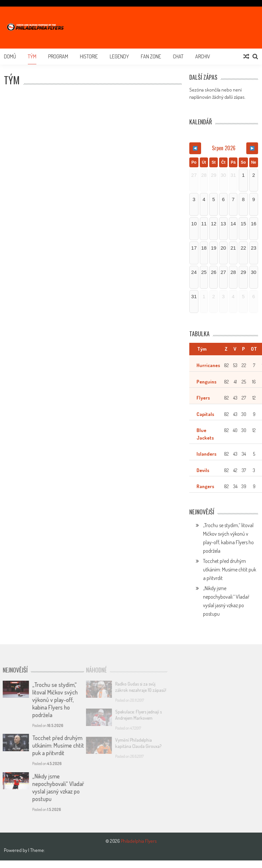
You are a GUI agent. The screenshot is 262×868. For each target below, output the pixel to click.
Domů (10, 56)
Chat (178, 56)
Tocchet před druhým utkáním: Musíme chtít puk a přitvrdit (230, 569)
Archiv (203, 56)
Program (58, 56)
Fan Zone (151, 56)
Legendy (119, 56)
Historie (89, 56)
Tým (32, 56)
